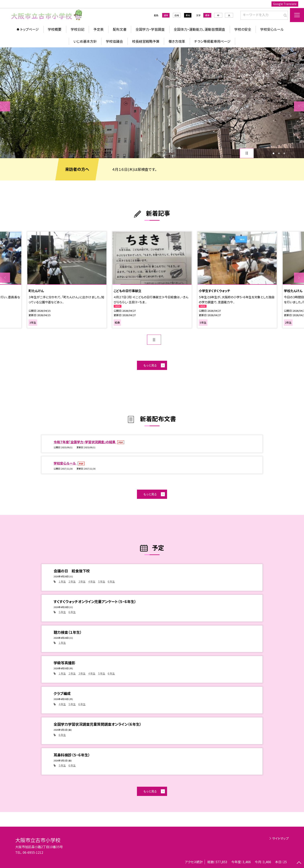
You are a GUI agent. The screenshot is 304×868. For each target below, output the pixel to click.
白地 (177, 15)
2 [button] (279, 153)
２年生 (72, 581)
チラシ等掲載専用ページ (212, 41)
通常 (166, 15)
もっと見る (150, 365)
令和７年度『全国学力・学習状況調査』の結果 (85, 442)
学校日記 (78, 29)
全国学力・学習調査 (150, 29)
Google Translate (285, 4)
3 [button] (284, 153)
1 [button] (274, 153)
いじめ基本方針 (85, 41)
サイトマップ (280, 838)
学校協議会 (114, 41)
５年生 (102, 581)
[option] (152, 103)
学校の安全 (243, 29)
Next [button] (299, 106)
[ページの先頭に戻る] (299, 863)
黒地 (188, 15)
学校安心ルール (272, 29)
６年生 (111, 581)
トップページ (30, 29)
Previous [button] (5, 106)
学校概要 (55, 29)
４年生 (92, 581)
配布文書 (120, 29)
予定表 (98, 29)
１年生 (62, 581)
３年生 (82, 581)
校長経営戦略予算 (146, 41)
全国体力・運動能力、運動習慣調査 (199, 29)
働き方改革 (177, 41)
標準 (207, 15)
